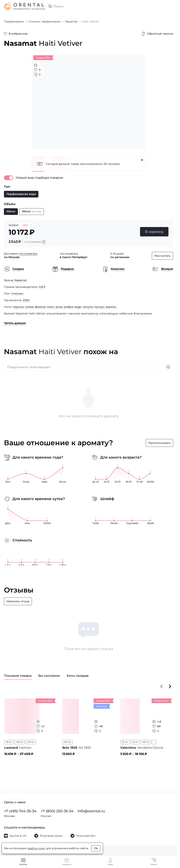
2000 (26, 300)
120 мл (31, 742)
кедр (78, 307)
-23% (25, 225)
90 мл (9, 742)
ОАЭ (42, 287)
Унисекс (17, 294)
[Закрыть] (142, 160)
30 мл (125, 742)
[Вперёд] (170, 686)
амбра (68, 307)
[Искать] (168, 367)
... (154, 742)
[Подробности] (44, 242)
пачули (88, 307)
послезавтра (28, 254)
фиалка (40, 307)
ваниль (111, 307)
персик (18, 307)
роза (59, 307)
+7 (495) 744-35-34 (20, 811)
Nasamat (21, 280)
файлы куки (36, 848)
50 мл (135, 742)
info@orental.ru (91, 811)
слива (29, 307)
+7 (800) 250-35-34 (57, 811)
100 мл (20, 742)
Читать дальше (15, 323)
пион (51, 307)
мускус (99, 307)
